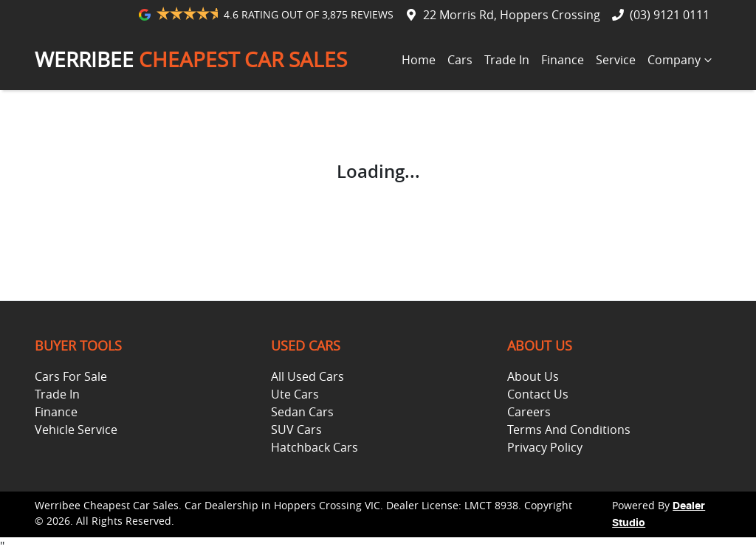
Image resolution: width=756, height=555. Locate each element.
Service (616, 60)
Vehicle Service (76, 430)
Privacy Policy (545, 447)
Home (419, 60)
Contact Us (538, 394)
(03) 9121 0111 (670, 15)
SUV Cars (296, 430)
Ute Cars (295, 394)
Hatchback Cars (315, 447)
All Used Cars (307, 376)
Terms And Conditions (569, 430)
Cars (460, 60)
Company (681, 60)
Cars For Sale (71, 376)
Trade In (507, 60)
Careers (529, 412)
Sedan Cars (302, 412)
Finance (563, 60)
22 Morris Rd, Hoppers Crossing (512, 15)
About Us (533, 376)
